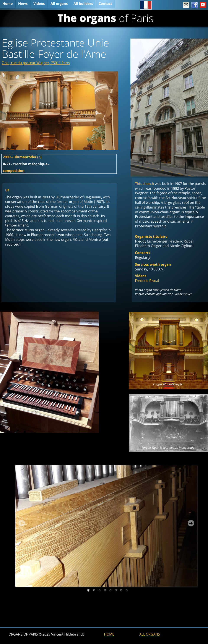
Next (191, 523)
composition (14, 171)
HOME (109, 634)
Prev (22, 523)
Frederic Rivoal (147, 281)
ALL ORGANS (150, 634)
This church (145, 184)
